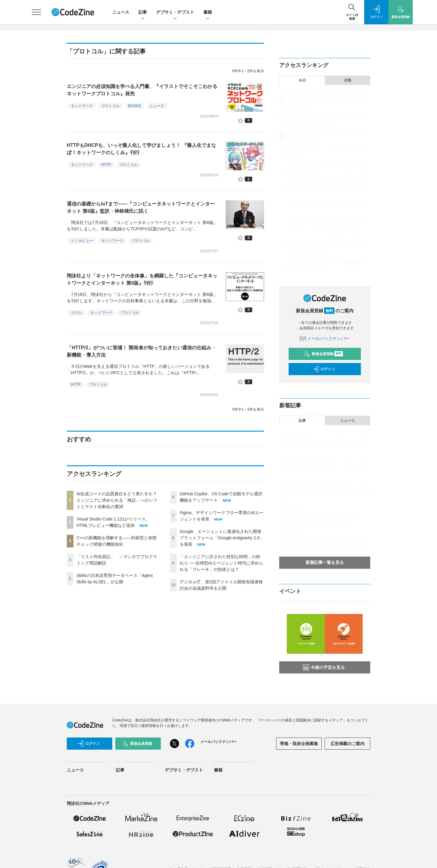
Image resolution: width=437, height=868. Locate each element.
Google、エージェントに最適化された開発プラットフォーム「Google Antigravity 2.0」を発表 (222, 538)
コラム (76, 313)
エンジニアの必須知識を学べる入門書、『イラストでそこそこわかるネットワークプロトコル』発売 (142, 90)
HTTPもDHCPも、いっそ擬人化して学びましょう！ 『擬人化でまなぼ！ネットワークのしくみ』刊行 (141, 149)
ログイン (324, 369)
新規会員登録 (323, 354)
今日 (302, 80)
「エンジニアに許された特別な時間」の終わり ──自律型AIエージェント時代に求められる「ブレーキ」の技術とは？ (221, 563)
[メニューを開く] (36, 12)
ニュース (121, 12)
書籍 (208, 13)
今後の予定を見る (324, 667)
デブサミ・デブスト (175, 13)
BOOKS (135, 106)
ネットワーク (82, 106)
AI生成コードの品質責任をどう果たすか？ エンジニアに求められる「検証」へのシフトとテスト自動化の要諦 (117, 500)
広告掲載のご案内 (347, 744)
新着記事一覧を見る (325, 562)
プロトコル (110, 106)
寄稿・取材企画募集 (299, 744)
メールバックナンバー (325, 338)
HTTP (106, 165)
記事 (143, 13)
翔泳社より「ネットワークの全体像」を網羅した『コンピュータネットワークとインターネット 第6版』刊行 (142, 279)
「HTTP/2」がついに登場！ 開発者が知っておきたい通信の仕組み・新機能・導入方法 (141, 351)
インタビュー (82, 241)
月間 (347, 80)
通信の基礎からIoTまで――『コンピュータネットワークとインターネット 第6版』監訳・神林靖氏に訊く (141, 207)
